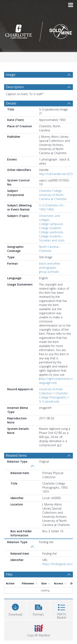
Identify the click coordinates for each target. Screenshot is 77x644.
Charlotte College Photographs (53, 395)
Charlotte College (50, 191)
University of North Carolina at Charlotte (53, 197)
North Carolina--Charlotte (50, 249)
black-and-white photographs (50, 266)
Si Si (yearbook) (49, 401)
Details (11, 103)
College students (50, 228)
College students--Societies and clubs (52, 238)
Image (11, 75)
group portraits (49, 272)
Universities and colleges (49, 218)
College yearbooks (51, 232)
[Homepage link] (39, 30)
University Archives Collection (51, 391)
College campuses (51, 224)
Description (15, 87)
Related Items (16, 455)
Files (9, 574)
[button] (38, 609)
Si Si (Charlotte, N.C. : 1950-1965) (53, 207)
